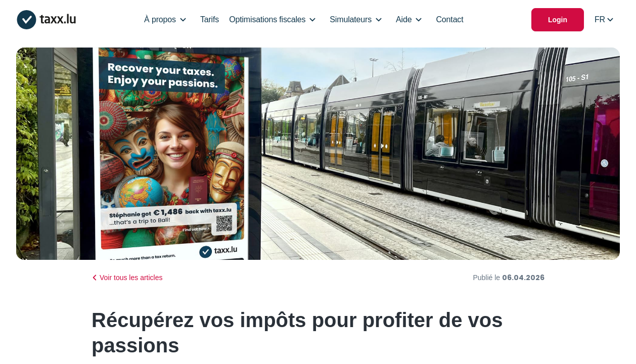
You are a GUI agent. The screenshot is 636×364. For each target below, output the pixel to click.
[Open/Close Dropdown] (183, 20)
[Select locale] (604, 20)
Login (558, 20)
